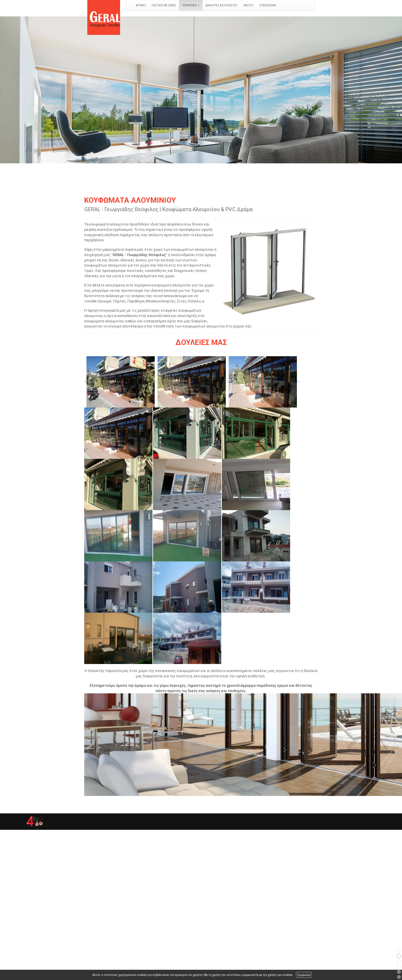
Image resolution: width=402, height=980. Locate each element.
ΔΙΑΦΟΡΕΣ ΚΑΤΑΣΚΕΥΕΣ (221, 5)
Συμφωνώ (304, 975)
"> (119, 382)
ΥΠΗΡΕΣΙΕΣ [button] (191, 5)
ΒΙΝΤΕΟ (249, 5)
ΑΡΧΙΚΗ (141, 5)
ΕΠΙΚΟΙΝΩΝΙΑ (268, 5)
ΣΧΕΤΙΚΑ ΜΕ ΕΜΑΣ (164, 5)
